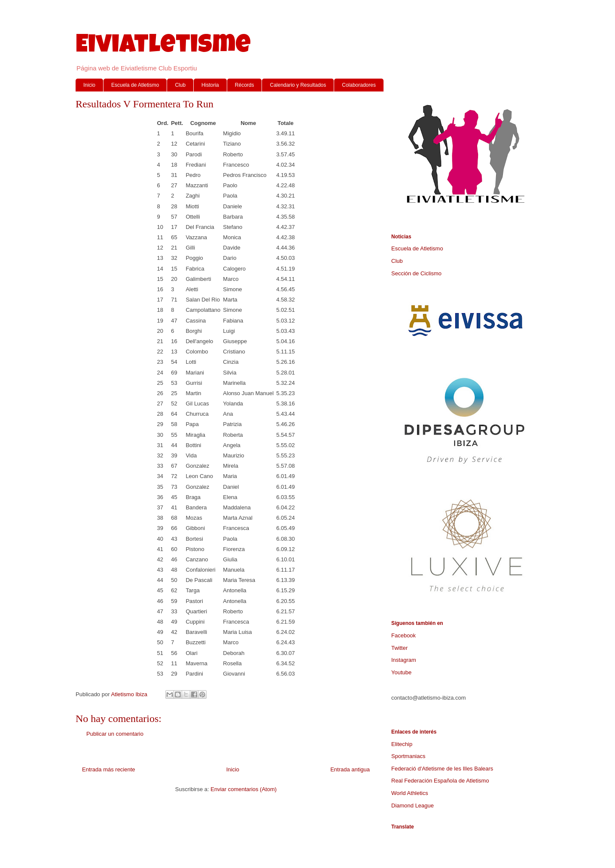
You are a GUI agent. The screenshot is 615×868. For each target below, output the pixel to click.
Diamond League (413, 806)
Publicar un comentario (115, 734)
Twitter (399, 648)
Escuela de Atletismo (135, 85)
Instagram (404, 660)
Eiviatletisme (163, 47)
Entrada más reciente (109, 769)
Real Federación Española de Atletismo (440, 781)
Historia (210, 85)
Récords (245, 85)
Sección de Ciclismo (416, 273)
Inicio (89, 85)
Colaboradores (359, 85)
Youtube (401, 672)
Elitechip (402, 744)
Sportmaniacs (408, 756)
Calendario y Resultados (298, 85)
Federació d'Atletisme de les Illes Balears (442, 769)
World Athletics (410, 793)
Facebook (403, 635)
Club (180, 85)
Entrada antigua (350, 769)
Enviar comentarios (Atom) (244, 789)
